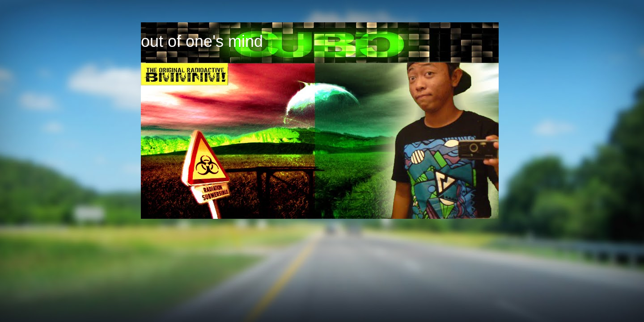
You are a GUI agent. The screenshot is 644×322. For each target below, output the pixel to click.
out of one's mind (202, 41)
